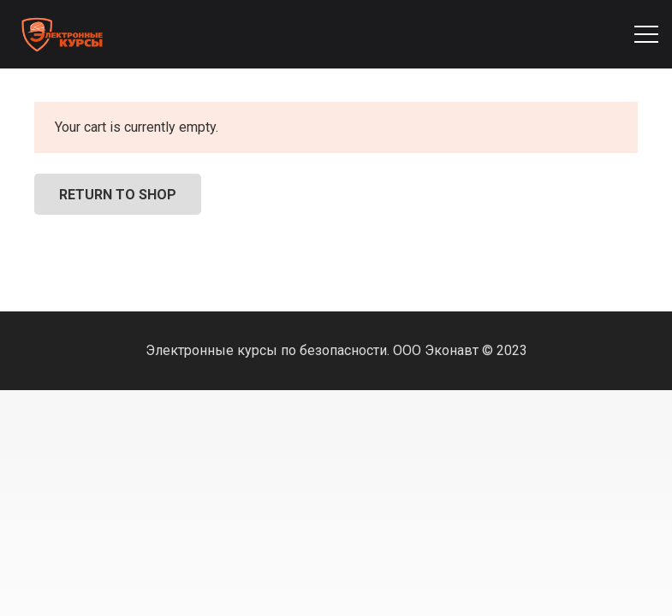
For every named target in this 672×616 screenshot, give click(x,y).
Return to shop (118, 195)
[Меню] (646, 34)
